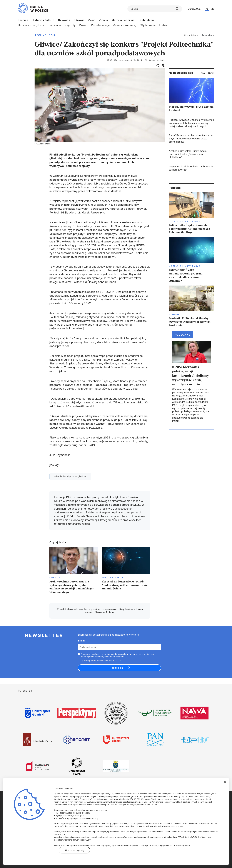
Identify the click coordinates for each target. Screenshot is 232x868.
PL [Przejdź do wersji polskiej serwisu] (207, 9)
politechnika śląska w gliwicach (70, 476)
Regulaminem (127, 609)
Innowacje (54, 25)
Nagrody (70, 25)
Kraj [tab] (203, 73)
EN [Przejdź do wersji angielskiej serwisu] (212, 9)
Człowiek (64, 20)
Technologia (146, 20)
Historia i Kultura (43, 20)
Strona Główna (191, 35)
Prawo (83, 25)
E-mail (81, 641)
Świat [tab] (211, 73)
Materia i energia (123, 20)
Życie (92, 20)
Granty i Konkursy (125, 25)
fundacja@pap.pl (141, 837)
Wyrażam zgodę (74, 850)
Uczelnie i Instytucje (31, 25)
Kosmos (23, 20)
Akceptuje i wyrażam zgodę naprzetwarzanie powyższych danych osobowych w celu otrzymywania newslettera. (117, 655)
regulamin (95, 654)
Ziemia (104, 20)
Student (175, 314)
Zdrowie (79, 20)
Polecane (183, 335)
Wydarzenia (148, 25)
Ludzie (163, 25)
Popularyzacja (100, 25)
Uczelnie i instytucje (185, 221)
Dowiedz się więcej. (182, 845)
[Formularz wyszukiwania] (155, 9)
